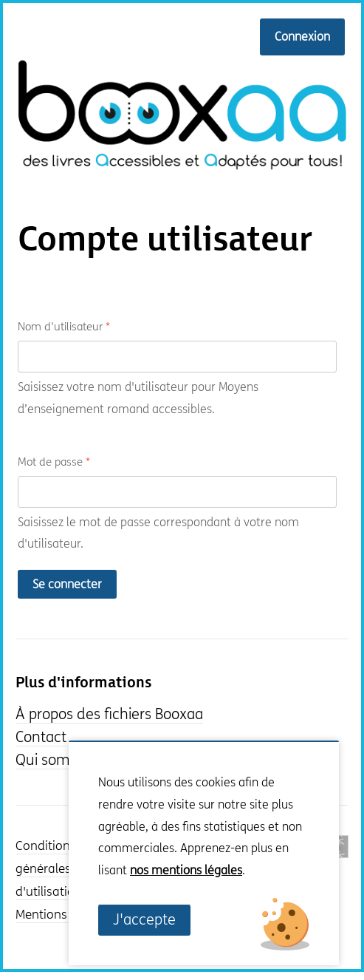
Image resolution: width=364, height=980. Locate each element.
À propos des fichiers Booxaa (109, 714)
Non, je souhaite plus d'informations (183, 893)
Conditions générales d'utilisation (49, 869)
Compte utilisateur (165, 241)
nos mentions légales (186, 870)
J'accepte (144, 920)
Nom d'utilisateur (64, 327)
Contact (41, 737)
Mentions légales (63, 915)
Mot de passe (54, 462)
